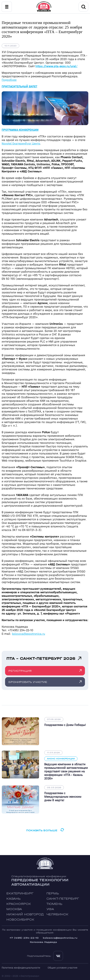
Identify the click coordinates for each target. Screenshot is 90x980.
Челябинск (57, 914)
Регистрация (20, 671)
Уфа (50, 909)
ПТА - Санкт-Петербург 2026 (41, 658)
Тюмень (54, 904)
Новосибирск (20, 920)
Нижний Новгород (25, 914)
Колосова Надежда (43, 942)
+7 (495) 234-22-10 (24, 938)
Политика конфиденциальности (21, 968)
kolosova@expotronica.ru (29, 634)
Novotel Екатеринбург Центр (21, 144)
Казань (14, 899)
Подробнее (9, 80)
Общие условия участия (62, 968)
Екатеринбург (20, 893)
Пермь (53, 893)
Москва (14, 909)
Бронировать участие (28, 682)
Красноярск (19, 904)
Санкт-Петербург (63, 899)
